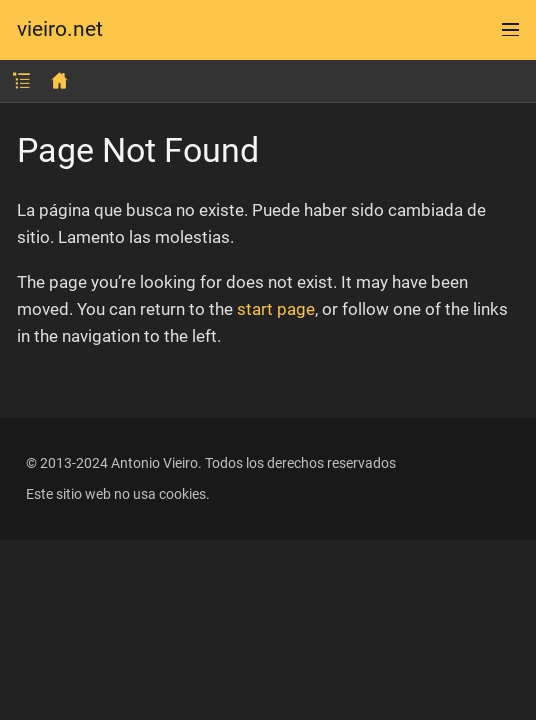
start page (276, 309)
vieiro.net (60, 29)
